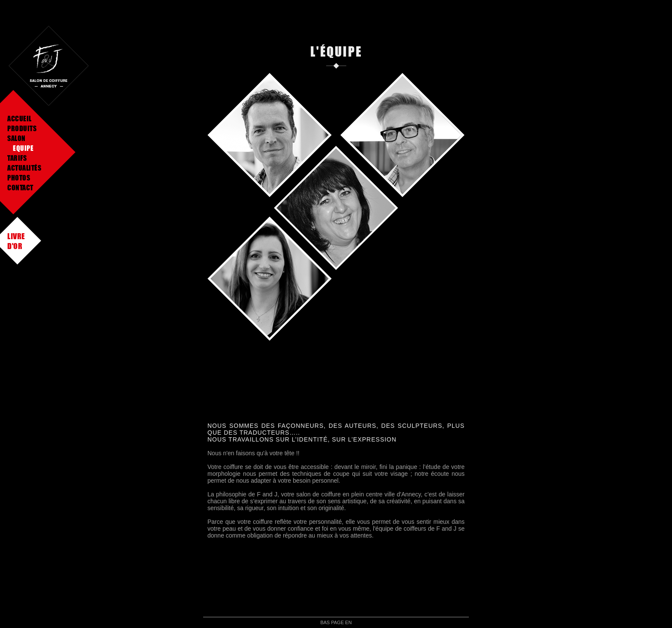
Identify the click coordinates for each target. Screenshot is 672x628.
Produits (22, 128)
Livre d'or (16, 236)
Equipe (23, 148)
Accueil (19, 119)
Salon (16, 138)
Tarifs (17, 158)
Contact (20, 188)
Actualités (24, 168)
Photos (19, 178)
